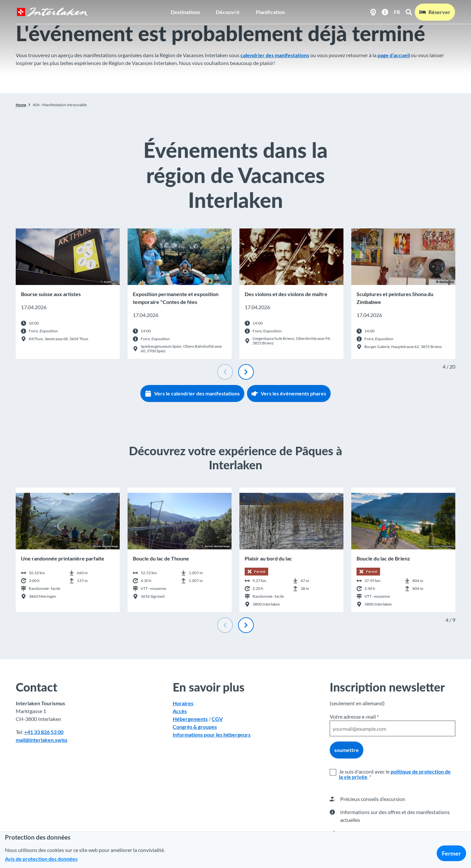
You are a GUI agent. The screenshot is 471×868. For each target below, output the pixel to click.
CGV (217, 719)
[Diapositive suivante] (246, 372)
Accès (180, 711)
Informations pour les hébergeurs (212, 735)
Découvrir (228, 12)
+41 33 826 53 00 (44, 732)
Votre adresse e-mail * (354, 717)
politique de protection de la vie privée (395, 774)
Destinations (185, 12)
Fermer (451, 853)
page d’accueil (394, 55)
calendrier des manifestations (275, 55)
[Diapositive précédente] (225, 372)
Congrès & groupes (195, 727)
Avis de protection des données (41, 859)
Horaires (183, 703)
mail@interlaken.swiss (42, 740)
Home (21, 105)
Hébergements (190, 719)
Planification (270, 12)
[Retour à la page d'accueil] (52, 12)
